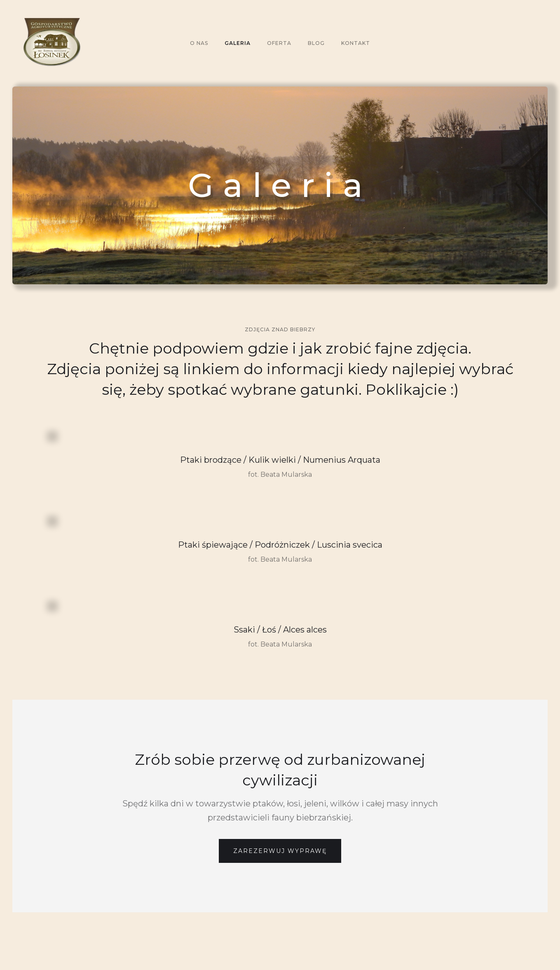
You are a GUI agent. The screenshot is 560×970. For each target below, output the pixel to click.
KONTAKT (356, 43)
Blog (316, 43)
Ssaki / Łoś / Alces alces (280, 630)
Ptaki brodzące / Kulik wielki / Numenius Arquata (280, 460)
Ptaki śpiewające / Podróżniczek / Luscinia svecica (280, 545)
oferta (279, 43)
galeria (238, 43)
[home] (124, 43)
